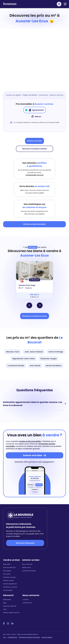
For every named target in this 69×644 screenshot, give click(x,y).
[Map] (34, 63)
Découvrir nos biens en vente (35, 316)
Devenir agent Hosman (11, 613)
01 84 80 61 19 (27, 603)
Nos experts (7, 571)
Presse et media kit (10, 606)
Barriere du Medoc (54, 366)
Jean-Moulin (35, 366)
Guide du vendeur (9, 577)
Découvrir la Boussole (25, 543)
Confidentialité (12, 637)
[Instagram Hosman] (8, 624)
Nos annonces (27, 564)
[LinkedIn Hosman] (12, 624)
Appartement (34, 110)
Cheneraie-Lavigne (48, 359)
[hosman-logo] (10, 5)
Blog (5, 603)
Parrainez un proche (10, 587)
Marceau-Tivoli (13, 352)
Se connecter (8, 590)
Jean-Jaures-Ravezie (34, 352)
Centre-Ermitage (56, 352)
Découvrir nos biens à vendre (34, 149)
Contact (26, 600)
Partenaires (7, 600)
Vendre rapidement (10, 584)
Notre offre (7, 564)
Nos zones (7, 574)
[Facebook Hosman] (4, 624)
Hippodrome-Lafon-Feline (24, 359)
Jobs (5, 609)
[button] (29, 305)
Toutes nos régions (13, 95)
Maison (35, 117)
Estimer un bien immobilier (35, 224)
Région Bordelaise (30, 95)
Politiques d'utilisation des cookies (29, 637)
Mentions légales (47, 637)
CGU (4, 637)
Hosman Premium (9, 567)
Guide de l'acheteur (29, 571)
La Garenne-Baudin (16, 366)
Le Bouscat (43, 95)
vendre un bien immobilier (30, 441)
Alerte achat (26, 567)
